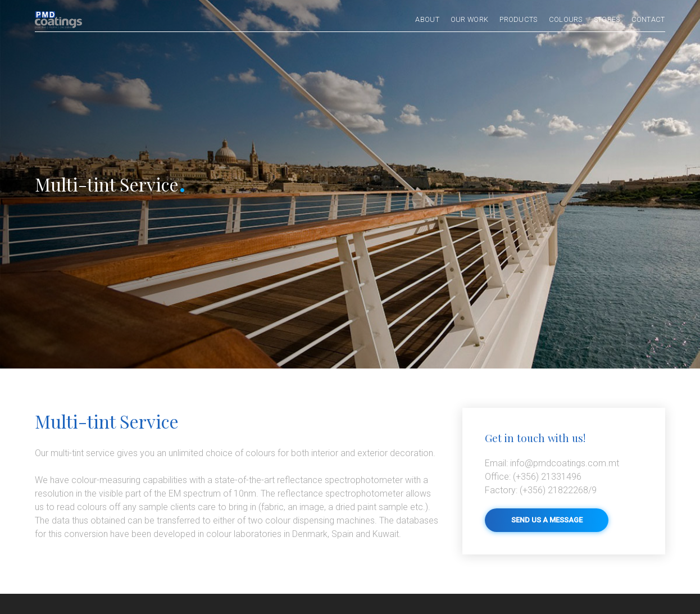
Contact (648, 20)
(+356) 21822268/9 (541, 490)
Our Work (469, 20)
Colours (566, 20)
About (427, 20)
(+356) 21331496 (533, 477)
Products (518, 20)
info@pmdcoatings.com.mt (552, 463)
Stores (607, 20)
